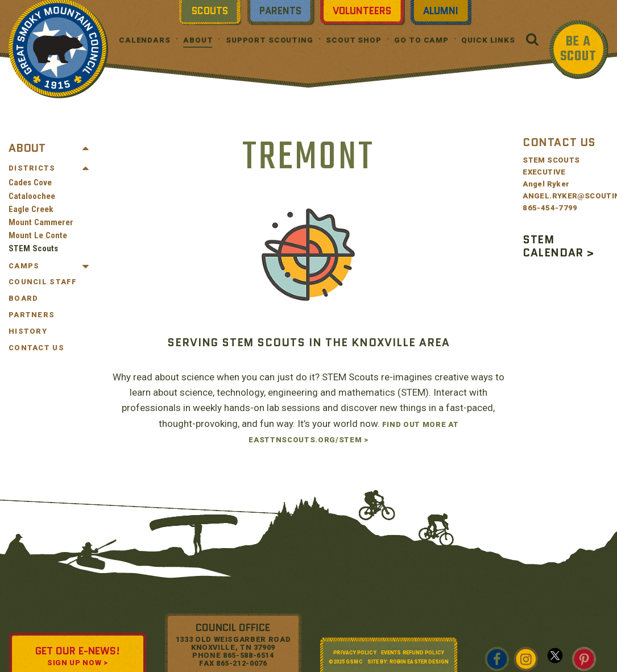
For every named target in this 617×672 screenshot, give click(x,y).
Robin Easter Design (419, 662)
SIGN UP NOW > (77, 663)
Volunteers (362, 11)
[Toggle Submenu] (86, 148)
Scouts (210, 11)
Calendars (145, 40)
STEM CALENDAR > (558, 246)
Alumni (441, 11)
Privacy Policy (355, 653)
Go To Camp (421, 40)
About (198, 40)
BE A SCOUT (578, 49)
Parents (280, 11)
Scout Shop (354, 40)
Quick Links (488, 40)
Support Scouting (270, 40)
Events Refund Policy (413, 653)
